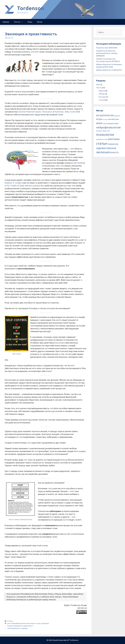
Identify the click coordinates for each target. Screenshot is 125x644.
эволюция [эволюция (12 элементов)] (103, 152)
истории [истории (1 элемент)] (105, 119)
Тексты (20, 22)
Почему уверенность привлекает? (20, 626)
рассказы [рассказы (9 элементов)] (114, 139)
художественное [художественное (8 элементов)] (106, 148)
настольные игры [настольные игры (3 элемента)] (111, 123)
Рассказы (102, 97)
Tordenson (31, 8)
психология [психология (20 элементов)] (105, 135)
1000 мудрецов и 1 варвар (17, 628)
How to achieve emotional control (20, 519)
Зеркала (102, 91)
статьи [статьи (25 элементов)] (101, 144)
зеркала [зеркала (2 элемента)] (117, 116)
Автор (40, 22)
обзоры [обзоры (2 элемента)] (99, 131)
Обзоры (102, 94)
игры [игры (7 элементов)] (99, 119)
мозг (9, 623)
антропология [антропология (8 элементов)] (105, 115)
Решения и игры (102, 48)
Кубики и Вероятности (105, 70)
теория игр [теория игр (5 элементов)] (113, 144)
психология (30, 623)
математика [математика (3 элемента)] (113, 119)
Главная (6, 22)
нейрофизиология (18, 623)
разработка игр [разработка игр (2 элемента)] (102, 139)
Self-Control (17, 354)
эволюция (45, 623)
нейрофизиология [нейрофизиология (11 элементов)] (108, 127)
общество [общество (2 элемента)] (106, 131)
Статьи (10, 621)
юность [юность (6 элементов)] (114, 152)
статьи (38, 623)
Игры (30, 22)
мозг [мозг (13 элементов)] (99, 123)
